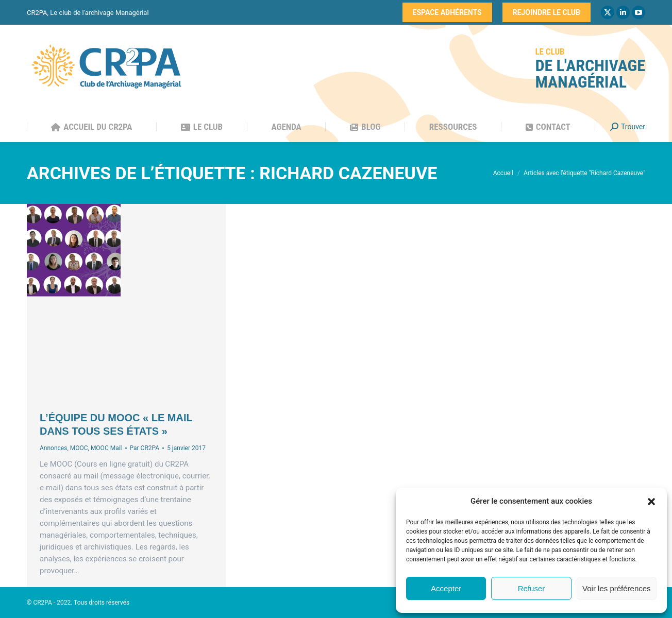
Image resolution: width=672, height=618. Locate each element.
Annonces (53, 448)
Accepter (446, 588)
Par (145, 448)
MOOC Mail (106, 448)
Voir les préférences (617, 588)
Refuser (532, 588)
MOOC (79, 448)
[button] (651, 502)
